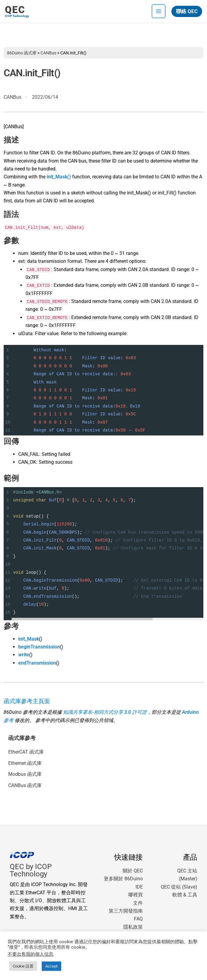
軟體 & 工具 (185, 895)
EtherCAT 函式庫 (26, 752)
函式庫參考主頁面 (27, 701)
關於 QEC (133, 871)
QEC (15, 10)
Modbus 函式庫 (25, 774)
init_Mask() (59, 177)
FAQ (138, 919)
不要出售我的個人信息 (30, 954)
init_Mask (29, 639)
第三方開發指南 (126, 911)
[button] (187, 11)
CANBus (48, 53)
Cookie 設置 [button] (23, 966)
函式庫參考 (22, 738)
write (24, 655)
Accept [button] (51, 966)
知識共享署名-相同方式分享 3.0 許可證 (105, 712)
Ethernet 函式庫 (25, 763)
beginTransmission (39, 647)
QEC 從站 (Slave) (179, 887)
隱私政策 (133, 927)
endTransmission (37, 663)
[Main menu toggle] (159, 11)
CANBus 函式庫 (25, 785)
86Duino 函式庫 (22, 53)
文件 (138, 903)
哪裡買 (135, 895)
